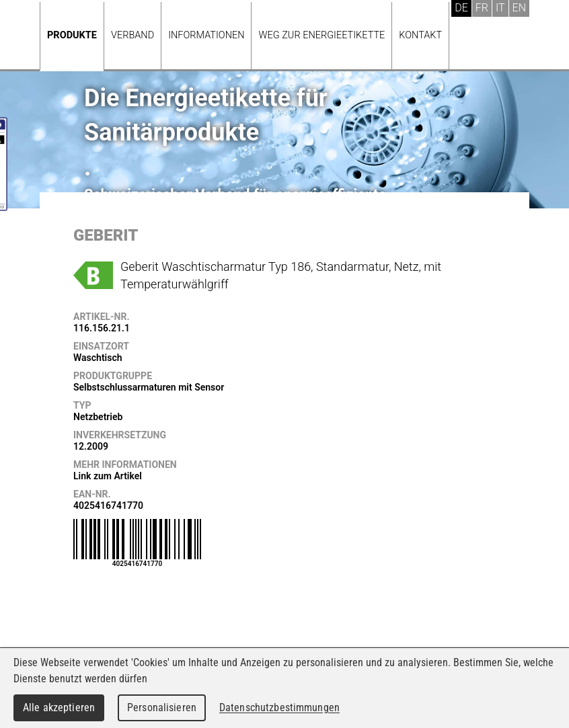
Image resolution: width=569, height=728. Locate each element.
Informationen (206, 35)
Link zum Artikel (108, 476)
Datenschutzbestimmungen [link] (279, 707)
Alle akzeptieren (59, 707)
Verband (132, 35)
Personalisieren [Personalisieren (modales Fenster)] (162, 707)
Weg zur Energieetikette (321, 35)
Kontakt (420, 35)
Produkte (72, 35)
